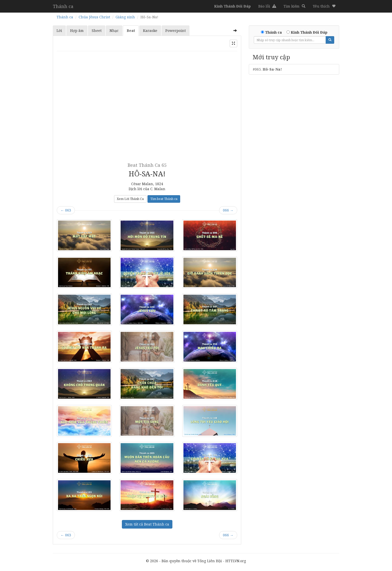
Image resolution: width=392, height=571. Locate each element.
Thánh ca (63, 6)
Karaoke (150, 31)
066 (228, 210)
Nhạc (114, 31)
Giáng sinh (125, 17)
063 (66, 210)
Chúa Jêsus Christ (94, 17)
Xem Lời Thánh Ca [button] (130, 199)
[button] (324, 6)
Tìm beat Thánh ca (164, 199)
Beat (131, 31)
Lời (59, 31)
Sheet (97, 31)
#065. (267, 69)
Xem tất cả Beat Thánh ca (147, 524)
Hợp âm (77, 31)
